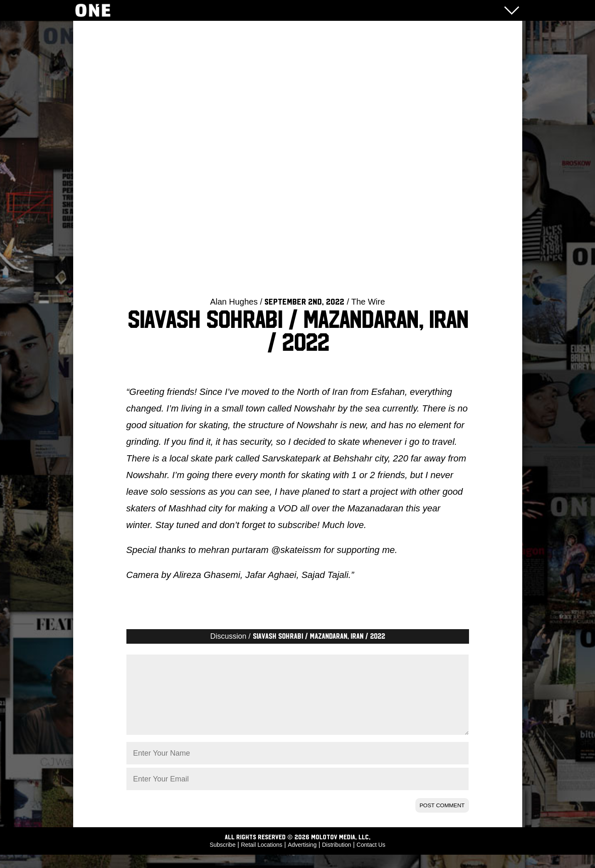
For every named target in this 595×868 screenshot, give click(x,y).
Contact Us (371, 858)
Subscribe (222, 858)
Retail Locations (262, 858)
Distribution (336, 858)
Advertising (302, 858)
